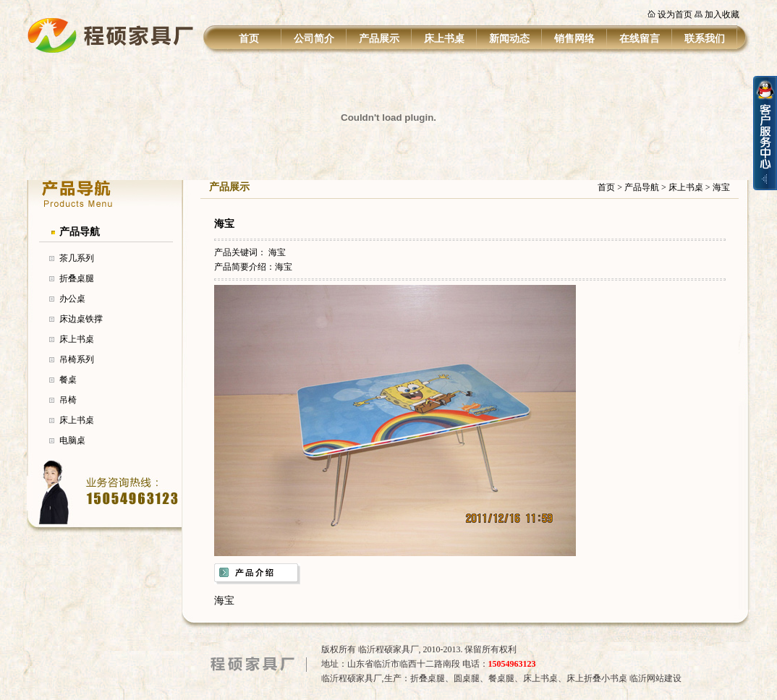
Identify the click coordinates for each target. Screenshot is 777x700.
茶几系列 (77, 258)
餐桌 (68, 380)
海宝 (277, 252)
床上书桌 (444, 39)
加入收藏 (722, 14)
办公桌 (72, 299)
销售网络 (574, 39)
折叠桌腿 (77, 278)
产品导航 (80, 232)
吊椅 (68, 400)
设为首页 (675, 14)
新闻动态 (509, 39)
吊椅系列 (77, 359)
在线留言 (640, 39)
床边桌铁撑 (81, 319)
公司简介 (314, 39)
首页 (249, 39)
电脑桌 (72, 440)
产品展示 (379, 39)
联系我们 (705, 39)
